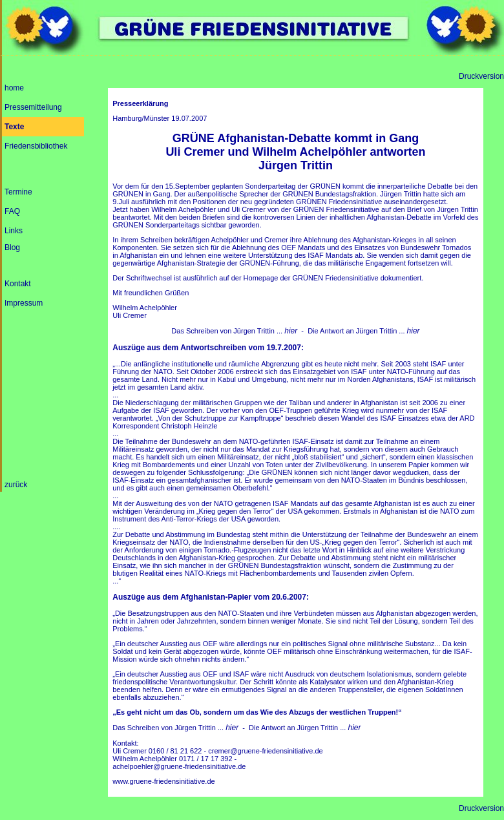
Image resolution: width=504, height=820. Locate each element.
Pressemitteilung (33, 107)
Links (14, 231)
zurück (16, 485)
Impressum (24, 303)
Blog (12, 247)
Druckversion (481, 76)
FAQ (12, 211)
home (14, 88)
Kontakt (18, 284)
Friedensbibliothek (36, 146)
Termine (18, 192)
